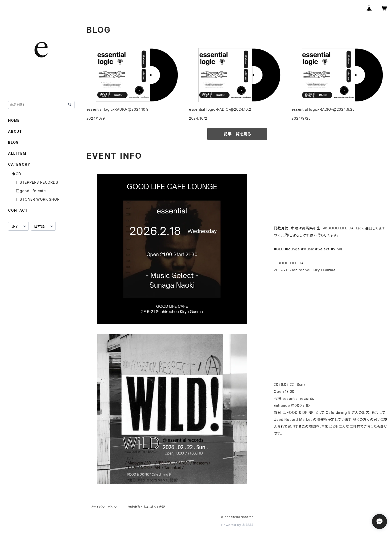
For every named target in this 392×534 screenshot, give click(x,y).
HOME (14, 120)
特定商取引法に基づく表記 (147, 507)
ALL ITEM (17, 153)
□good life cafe (31, 191)
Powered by (237, 525)
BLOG (13, 142)
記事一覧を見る (237, 134)
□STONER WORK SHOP (38, 199)
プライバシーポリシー (105, 507)
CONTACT (18, 210)
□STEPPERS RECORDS (37, 182)
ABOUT (15, 131)
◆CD (16, 174)
